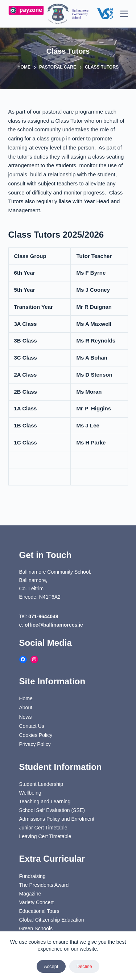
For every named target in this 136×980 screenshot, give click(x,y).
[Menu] (124, 14)
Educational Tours (39, 911)
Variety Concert (36, 902)
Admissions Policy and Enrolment (57, 819)
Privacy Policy (35, 744)
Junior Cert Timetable (43, 828)
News (26, 717)
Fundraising (32, 876)
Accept (51, 966)
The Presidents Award (44, 885)
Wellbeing (30, 793)
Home (26, 698)
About (26, 708)
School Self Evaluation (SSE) (52, 810)
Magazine (30, 894)
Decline (84, 966)
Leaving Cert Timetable (45, 836)
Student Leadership (41, 784)
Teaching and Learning (45, 801)
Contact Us (32, 726)
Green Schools (36, 928)
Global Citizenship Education (52, 920)
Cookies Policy (36, 735)
